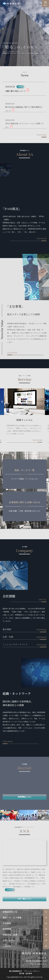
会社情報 (7, 923)
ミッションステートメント (15, 644)
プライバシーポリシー (32, 971)
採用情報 (7, 929)
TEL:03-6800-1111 (38, 964)
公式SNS (7, 946)
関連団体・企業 (10, 935)
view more (41, 135)
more (9, 890)
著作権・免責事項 (25, 973)
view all (42, 600)
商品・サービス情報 (12, 918)
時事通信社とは (10, 912)
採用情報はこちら (25, 797)
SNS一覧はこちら (24, 899)
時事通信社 (11, 4)
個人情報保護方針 (16, 971)
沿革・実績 (8, 637)
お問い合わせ (9, 940)
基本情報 (7, 629)
